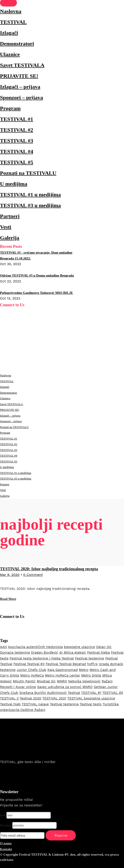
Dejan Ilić (104, 647)
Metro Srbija (91, 675)
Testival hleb (10, 704)
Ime (3, 815)
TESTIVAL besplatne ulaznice (91, 698)
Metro (84, 670)
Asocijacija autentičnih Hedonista (35, 647)
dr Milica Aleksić (73, 653)
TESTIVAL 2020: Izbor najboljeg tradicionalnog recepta (49, 569)
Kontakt (6, 849)
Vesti (6, 227)
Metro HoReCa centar (62, 675)
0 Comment (33, 575)
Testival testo (91, 704)
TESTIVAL (13, 22)
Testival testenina (64, 704)
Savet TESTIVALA (22, 65)
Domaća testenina (15, 653)
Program (10, 108)
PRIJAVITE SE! (19, 76)
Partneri (10, 216)
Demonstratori (17, 44)
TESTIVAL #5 (17, 162)
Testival (74, 693)
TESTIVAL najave (35, 704)
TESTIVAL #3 (17, 141)
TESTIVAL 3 (9, 698)
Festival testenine (89, 658)
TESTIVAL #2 (17, 130)
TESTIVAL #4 (17, 151)
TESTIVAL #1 (17, 119)
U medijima (14, 184)
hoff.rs (92, 664)
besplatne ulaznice (79, 647)
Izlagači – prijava (20, 87)
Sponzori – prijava (22, 98)
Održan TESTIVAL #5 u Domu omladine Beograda (37, 275)
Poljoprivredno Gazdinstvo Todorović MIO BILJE (37, 293)
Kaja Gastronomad (62, 670)
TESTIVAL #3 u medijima (30, 205)
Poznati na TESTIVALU (28, 173)
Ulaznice (10, 54)
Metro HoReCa (32, 675)
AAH (3, 647)
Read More (8, 599)
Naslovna (11, 11)
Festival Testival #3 (29, 664)
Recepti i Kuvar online (18, 687)
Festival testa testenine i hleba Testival (42, 658)
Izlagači (9, 33)
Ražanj (107, 681)
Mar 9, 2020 (10, 575)
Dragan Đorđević (45, 653)
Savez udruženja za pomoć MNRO (65, 687)
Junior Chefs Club (31, 670)
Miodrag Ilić (46, 681)
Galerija (10, 238)
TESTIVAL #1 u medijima (30, 195)
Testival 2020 (30, 698)
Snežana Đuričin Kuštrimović (43, 693)
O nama (6, 843)
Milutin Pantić (24, 681)
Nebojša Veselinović (84, 681)
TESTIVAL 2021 (54, 698)
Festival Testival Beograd (66, 664)
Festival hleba (98, 653)
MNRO (62, 681)
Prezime (6, 825)
